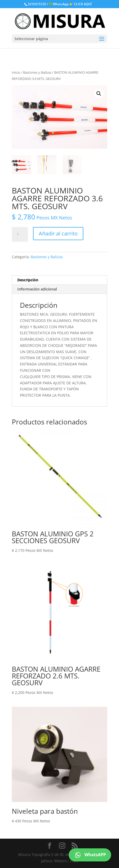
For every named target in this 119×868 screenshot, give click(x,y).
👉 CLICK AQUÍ (80, 4)
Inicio (16, 72)
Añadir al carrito (58, 233)
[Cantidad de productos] (20, 234)
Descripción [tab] (28, 280)
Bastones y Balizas (37, 72)
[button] (99, 94)
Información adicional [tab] (37, 289)
